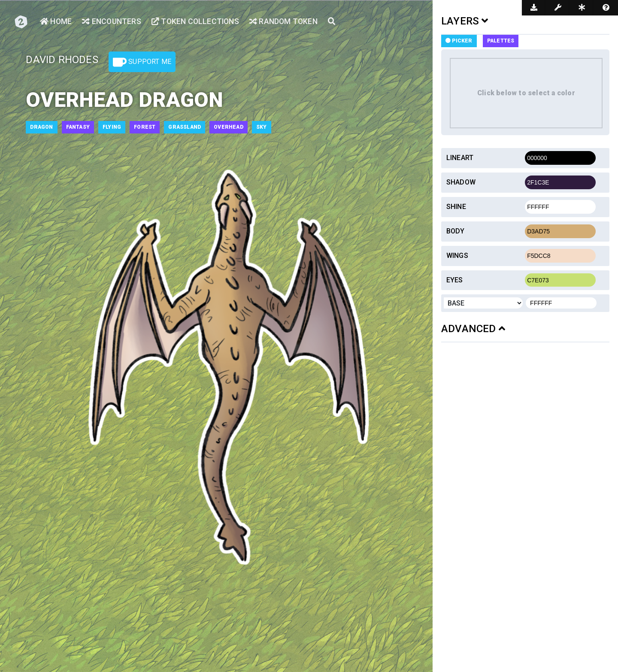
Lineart (460, 158)
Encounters (112, 22)
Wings (457, 256)
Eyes (455, 280)
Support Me (142, 62)
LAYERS (465, 21)
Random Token (286, 22)
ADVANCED (473, 329)
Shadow (461, 182)
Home (56, 22)
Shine (456, 207)
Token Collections (197, 22)
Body (456, 231)
